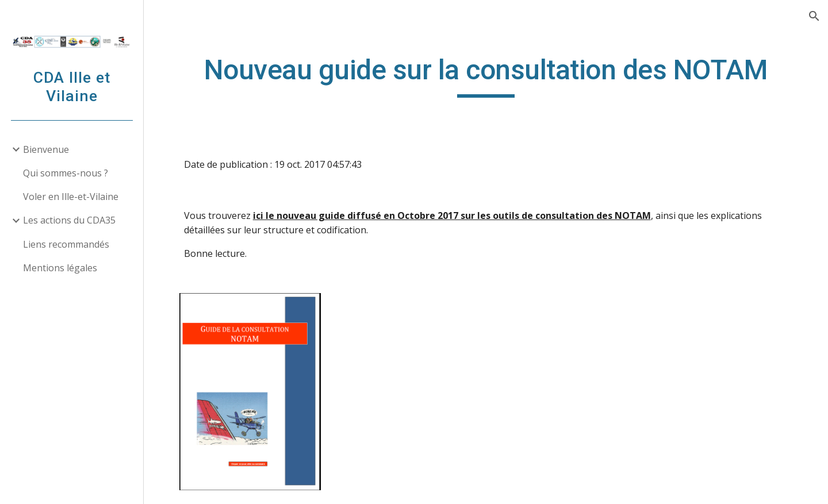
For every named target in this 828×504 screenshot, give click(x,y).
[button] (814, 16)
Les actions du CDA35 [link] (69, 220)
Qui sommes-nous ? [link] (66, 173)
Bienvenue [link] (46, 149)
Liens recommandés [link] (66, 244)
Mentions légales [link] (60, 268)
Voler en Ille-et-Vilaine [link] (71, 197)
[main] (486, 75)
